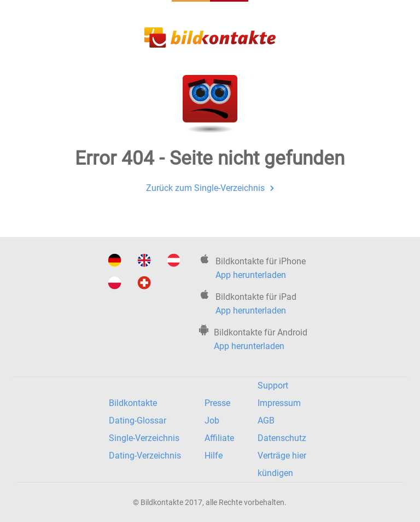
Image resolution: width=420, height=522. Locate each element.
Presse (217, 403)
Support (273, 385)
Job (212, 420)
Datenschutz (282, 438)
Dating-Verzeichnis (145, 456)
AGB (266, 420)
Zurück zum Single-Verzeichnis (210, 188)
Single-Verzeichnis (144, 438)
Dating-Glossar (138, 420)
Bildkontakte (133, 403)
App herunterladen (251, 275)
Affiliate (219, 438)
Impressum (279, 403)
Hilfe (214, 456)
